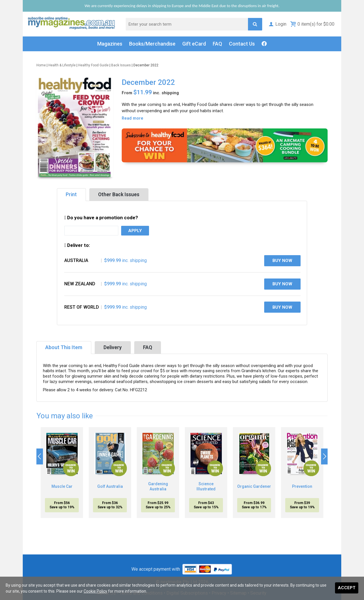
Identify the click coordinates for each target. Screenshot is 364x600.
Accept (347, 588)
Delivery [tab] (113, 347)
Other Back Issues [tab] (119, 194)
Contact (242, 44)
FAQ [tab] (148, 347)
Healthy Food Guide (93, 65)
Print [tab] (71, 194)
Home (41, 65)
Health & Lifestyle (62, 65)
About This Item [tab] (64, 347)
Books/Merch (152, 44)
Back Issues (121, 65)
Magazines (110, 44)
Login (277, 24)
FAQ (217, 44)
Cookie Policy (95, 591)
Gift (194, 44)
